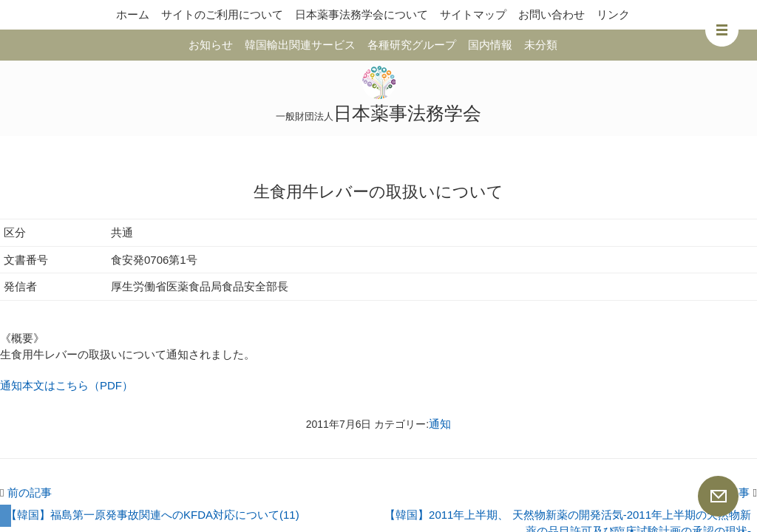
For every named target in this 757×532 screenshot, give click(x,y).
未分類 (541, 45)
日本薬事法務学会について (361, 14)
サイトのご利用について (222, 14)
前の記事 (26, 492)
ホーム (133, 14)
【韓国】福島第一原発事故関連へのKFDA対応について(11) (153, 515)
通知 (440, 424)
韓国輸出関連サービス (300, 45)
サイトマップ (473, 14)
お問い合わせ (551, 14)
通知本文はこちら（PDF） (67, 385)
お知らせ (211, 45)
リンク (613, 14)
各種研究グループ (412, 45)
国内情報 (490, 45)
